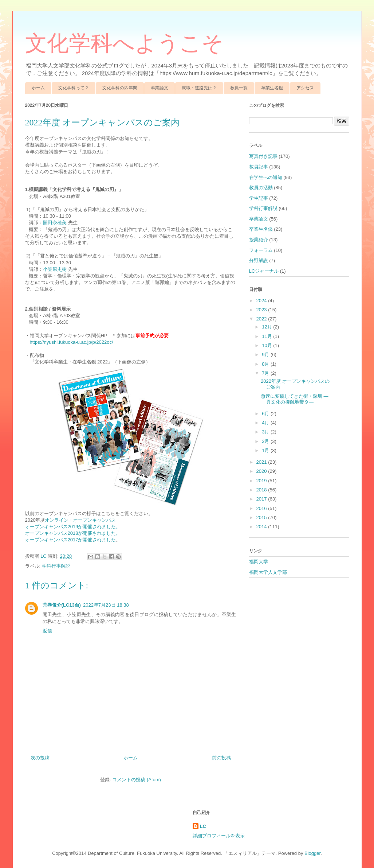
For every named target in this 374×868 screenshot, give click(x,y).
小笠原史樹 (56, 269)
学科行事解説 (56, 566)
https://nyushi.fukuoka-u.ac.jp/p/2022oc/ (72, 342)
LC (203, 826)
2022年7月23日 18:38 (106, 605)
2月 (266, 441)
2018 (262, 490)
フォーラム (261, 250)
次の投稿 (40, 758)
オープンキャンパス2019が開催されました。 (73, 527)
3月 (266, 432)
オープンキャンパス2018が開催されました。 (73, 533)
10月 (267, 345)
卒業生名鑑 (272, 88)
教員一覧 (239, 88)
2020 (262, 471)
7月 (266, 373)
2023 (262, 310)
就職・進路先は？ (199, 88)
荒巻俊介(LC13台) (62, 605)
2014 (262, 527)
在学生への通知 (266, 177)
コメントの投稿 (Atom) (137, 780)
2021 (262, 462)
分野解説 (259, 260)
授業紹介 (259, 240)
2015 (262, 517)
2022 (262, 319)
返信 (47, 631)
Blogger (312, 853)
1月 (266, 450)
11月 (267, 336)
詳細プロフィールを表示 (219, 836)
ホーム (38, 88)
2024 (262, 301)
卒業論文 (160, 88)
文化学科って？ (74, 88)
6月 (266, 414)
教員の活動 (261, 188)
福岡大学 (259, 562)
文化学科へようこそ (124, 43)
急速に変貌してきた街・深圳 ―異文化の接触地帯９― (295, 399)
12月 (267, 327)
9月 (266, 355)
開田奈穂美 (55, 223)
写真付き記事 (263, 156)
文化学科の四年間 (120, 88)
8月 (266, 364)
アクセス (305, 88)
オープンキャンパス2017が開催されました (71, 540)
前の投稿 (221, 758)
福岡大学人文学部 (268, 572)
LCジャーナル (264, 271)
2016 (262, 508)
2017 (262, 499)
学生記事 (259, 198)
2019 (262, 481)
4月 (266, 423)
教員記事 (259, 167)
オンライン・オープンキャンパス (80, 520)
